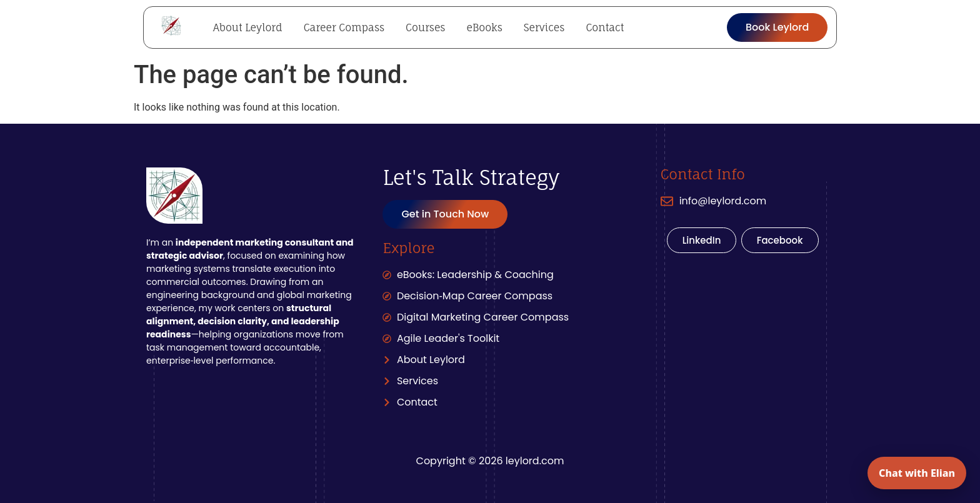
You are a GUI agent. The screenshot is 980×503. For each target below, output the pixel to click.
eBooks (484, 27)
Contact (605, 27)
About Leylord (248, 27)
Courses (425, 27)
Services (544, 27)
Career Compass (344, 27)
